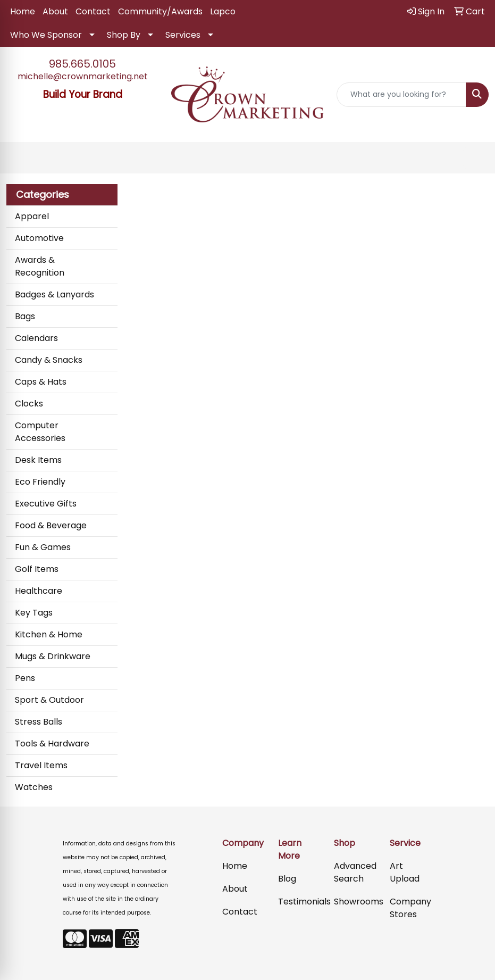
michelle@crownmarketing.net (83, 76)
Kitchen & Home (49, 634)
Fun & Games (43, 547)
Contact (93, 11)
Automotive (39, 238)
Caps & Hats (41, 382)
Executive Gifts (46, 504)
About (55, 11)
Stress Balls (39, 722)
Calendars (36, 338)
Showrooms (355, 902)
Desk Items (38, 460)
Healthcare (39, 591)
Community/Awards (160, 11)
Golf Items (37, 569)
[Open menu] (474, 158)
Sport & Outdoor (49, 700)
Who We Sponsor (46, 35)
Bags (25, 316)
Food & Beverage (51, 525)
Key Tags (34, 613)
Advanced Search (355, 872)
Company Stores (410, 908)
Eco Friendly (40, 482)
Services (183, 35)
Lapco (223, 11)
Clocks (29, 404)
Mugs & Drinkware (53, 656)
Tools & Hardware (52, 744)
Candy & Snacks (49, 360)
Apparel (32, 216)
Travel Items (41, 765)
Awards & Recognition (40, 266)
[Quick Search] (401, 95)
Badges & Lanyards (54, 294)
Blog (287, 879)
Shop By (124, 35)
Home (23, 11)
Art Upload (405, 872)
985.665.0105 (82, 64)
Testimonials (300, 902)
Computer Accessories (40, 432)
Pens (25, 678)
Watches (34, 787)
